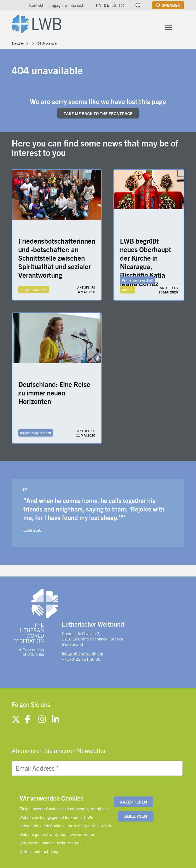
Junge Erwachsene (34, 291)
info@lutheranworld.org (83, 655)
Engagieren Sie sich (67, 5)
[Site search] (181, 28)
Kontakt (36, 5)
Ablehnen (136, 816)
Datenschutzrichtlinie (39, 851)
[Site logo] (38, 23)
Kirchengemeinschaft (137, 281)
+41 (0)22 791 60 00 (81, 660)
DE (106, 5)
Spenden (171, 5)
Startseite (18, 44)
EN (99, 5)
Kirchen (128, 291)
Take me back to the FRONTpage (98, 114)
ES (114, 5)
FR (121, 5)
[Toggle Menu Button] (168, 28)
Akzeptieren (133, 802)
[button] (138, 5)
